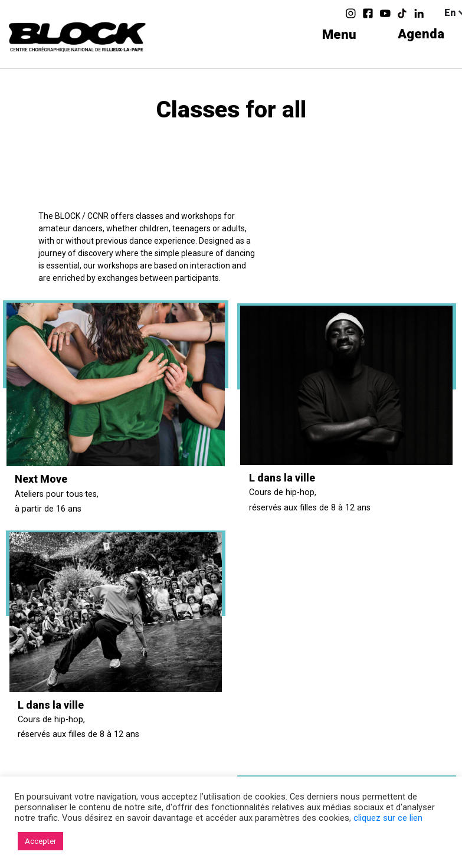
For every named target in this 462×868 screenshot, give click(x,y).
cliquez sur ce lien (388, 818)
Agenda (421, 35)
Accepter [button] (40, 841)
